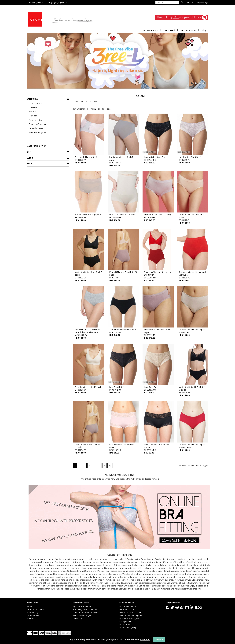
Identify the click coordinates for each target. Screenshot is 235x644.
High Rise (33, 116)
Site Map (30, 618)
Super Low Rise (36, 103)
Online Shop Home (128, 606)
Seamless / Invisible (38, 124)
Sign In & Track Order (82, 606)
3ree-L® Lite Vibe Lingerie (131, 615)
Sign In (190, 3)
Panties (94, 102)
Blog (204, 30)
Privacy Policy (33, 612)
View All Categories (38, 132)
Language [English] (57, 3)
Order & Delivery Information (86, 612)
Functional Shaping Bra (129, 618)
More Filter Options (37, 146)
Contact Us (78, 618)
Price (48, 164)
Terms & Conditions (35, 609)
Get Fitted (169, 30)
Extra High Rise (36, 120)
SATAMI (84, 102)
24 (96, 109)
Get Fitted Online (127, 609)
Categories (48, 99)
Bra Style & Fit (125, 621)
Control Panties (36, 128)
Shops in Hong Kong (128, 628)
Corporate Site (33, 615)
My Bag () (203, 3)
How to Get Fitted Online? (130, 612)
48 (102, 109)
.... (99, 466)
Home (76, 102)
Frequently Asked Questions (85, 609)
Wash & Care (125, 624)
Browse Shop (151, 30)
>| (110, 466)
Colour (48, 158)
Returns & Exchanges (82, 615)
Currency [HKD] (35, 3)
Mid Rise (33, 112)
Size (48, 152)
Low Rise (33, 107)
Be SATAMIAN (188, 30)
